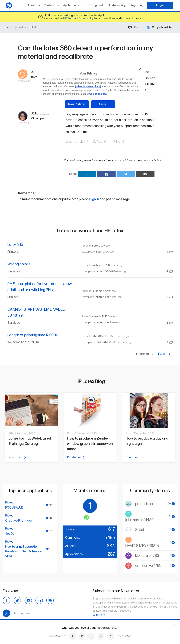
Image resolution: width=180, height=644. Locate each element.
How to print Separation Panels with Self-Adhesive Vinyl (23, 551)
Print (134, 27)
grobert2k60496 (105, 271)
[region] (91, 89)
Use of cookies (98, 94)
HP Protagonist (94, 5)
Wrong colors (19, 264)
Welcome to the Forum (31, 27)
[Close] (140, 69)
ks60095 (97, 291)
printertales (103, 297)
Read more (17, 457)
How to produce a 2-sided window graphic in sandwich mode (90, 444)
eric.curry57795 (148, 566)
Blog (133, 5)
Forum (35, 4)
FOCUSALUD (14, 508)
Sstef (95, 246)
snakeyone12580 (102, 265)
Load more (146, 354)
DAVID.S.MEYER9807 (104, 336)
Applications (71, 5)
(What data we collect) (88, 86)
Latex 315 (15, 245)
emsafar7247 (100, 317)
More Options (77, 104)
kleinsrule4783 (147, 556)
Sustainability (117, 5)
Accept (103, 104)
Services (14, 271)
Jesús (10, 534)
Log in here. (99, 615)
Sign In (94, 199)
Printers (49, 5)
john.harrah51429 (139, 520)
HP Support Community (78, 19)
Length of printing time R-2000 (33, 335)
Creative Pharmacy (19, 521)
